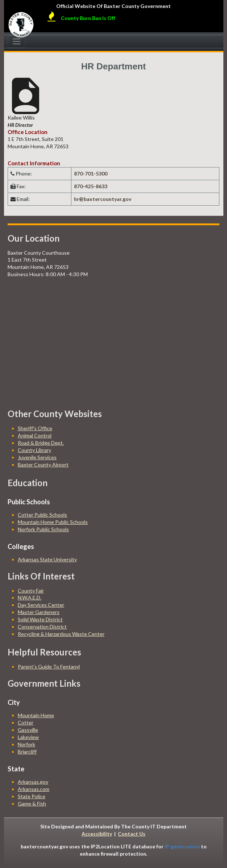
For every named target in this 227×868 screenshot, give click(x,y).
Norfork (26, 744)
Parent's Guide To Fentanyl (49, 667)
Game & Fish (32, 804)
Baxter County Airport (43, 465)
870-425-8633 (91, 186)
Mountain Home (36, 715)
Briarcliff (27, 752)
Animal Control (35, 435)
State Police (32, 796)
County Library (34, 450)
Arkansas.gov (33, 782)
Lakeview (28, 737)
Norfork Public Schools (43, 529)
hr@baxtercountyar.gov (103, 199)
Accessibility (97, 834)
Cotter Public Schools (42, 515)
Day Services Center (41, 605)
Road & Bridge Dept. (41, 443)
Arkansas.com (34, 789)
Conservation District (42, 627)
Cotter (26, 722)
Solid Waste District (40, 619)
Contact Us (132, 834)
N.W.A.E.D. (30, 597)
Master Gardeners (39, 612)
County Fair (31, 591)
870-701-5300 (91, 173)
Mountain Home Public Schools (53, 522)
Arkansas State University (47, 559)
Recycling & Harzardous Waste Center (61, 634)
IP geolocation (182, 846)
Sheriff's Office (35, 428)
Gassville (28, 730)
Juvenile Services (37, 457)
